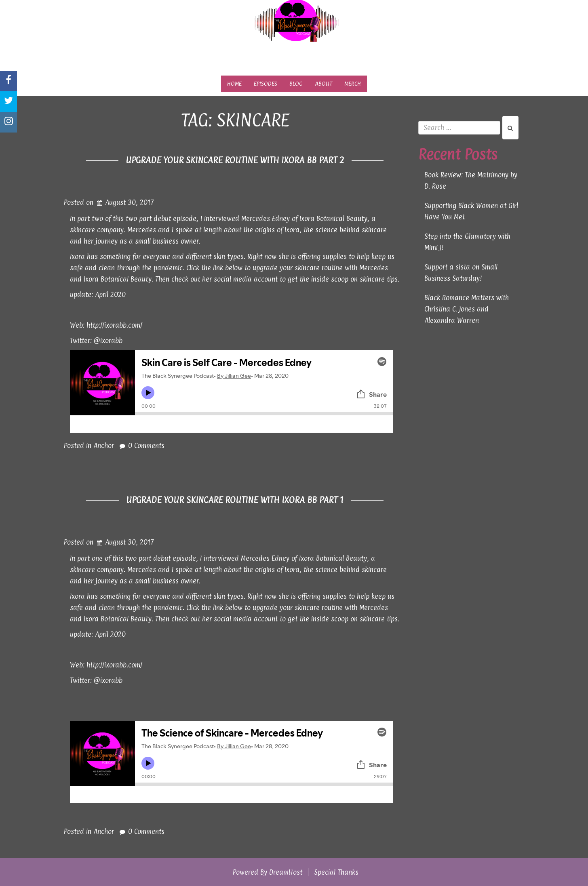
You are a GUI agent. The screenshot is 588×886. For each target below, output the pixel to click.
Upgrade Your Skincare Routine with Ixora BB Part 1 (235, 500)
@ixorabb (108, 341)
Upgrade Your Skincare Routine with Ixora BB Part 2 (235, 160)
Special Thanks (336, 872)
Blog (296, 83)
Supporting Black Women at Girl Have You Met (471, 211)
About (324, 83)
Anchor (104, 446)
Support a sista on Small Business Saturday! (461, 273)
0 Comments (146, 446)
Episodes (266, 83)
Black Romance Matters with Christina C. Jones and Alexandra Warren (467, 309)
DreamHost (286, 872)
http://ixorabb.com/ (114, 325)
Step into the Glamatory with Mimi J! (467, 242)
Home (234, 83)
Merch (353, 83)
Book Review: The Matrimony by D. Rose (471, 181)
